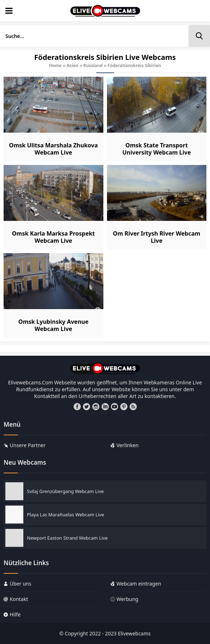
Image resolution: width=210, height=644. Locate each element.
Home (55, 65)
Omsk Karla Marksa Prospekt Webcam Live (53, 237)
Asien (73, 65)
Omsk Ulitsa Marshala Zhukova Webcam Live (53, 149)
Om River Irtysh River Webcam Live (157, 237)
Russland (93, 65)
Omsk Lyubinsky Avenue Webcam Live (53, 325)
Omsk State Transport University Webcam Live (157, 149)
